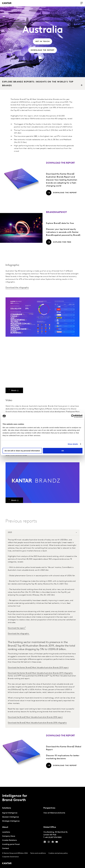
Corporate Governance (10, 857)
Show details (73, 444)
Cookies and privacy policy (58, 853)
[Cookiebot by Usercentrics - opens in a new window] (73, 416)
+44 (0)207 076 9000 (53, 837)
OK (63, 451)
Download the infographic (17, 288)
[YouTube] (45, 842)
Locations (6, 832)
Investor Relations (9, 840)
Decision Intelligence (11, 817)
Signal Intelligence (10, 813)
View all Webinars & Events (54, 813)
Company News (9, 836)
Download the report (16, 628)
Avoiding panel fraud (11, 844)
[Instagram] (49, 842)
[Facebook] (53, 842)
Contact (5, 848)
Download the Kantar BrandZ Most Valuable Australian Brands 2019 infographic (40, 673)
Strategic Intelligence (11, 821)
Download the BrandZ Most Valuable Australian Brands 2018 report (35, 717)
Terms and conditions (38, 853)
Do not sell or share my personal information (22, 451)
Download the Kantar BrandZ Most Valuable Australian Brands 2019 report (38, 668)
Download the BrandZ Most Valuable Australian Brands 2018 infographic (37, 723)
